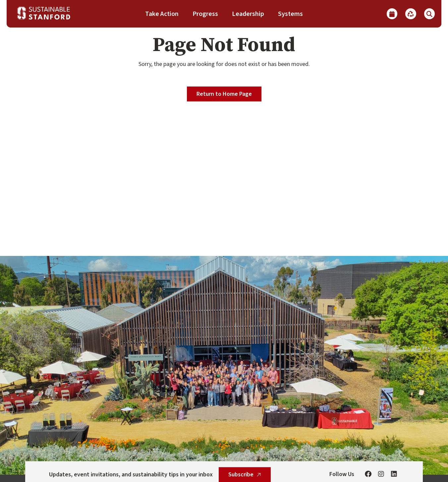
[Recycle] (411, 14)
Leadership (248, 14)
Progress (205, 14)
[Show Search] (429, 14)
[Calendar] (392, 14)
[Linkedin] (394, 475)
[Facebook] (368, 475)
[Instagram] (381, 475)
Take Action (162, 14)
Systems (290, 14)
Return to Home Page (224, 94)
